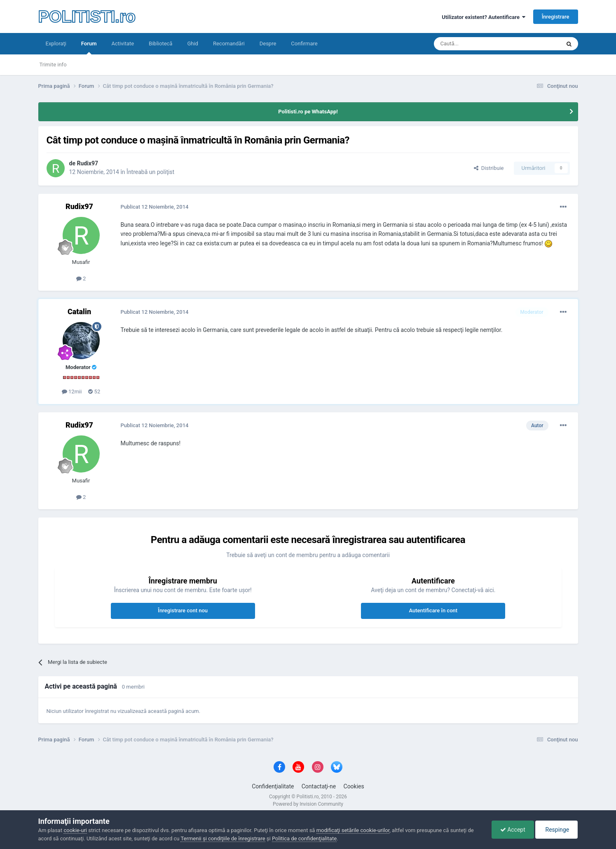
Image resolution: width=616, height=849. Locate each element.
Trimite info (53, 65)
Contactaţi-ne (319, 786)
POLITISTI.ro (87, 16)
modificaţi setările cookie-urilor (353, 830)
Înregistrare (556, 17)
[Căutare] (474, 44)
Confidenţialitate (273, 786)
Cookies (354, 786)
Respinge (556, 830)
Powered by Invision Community (308, 804)
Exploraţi (56, 44)
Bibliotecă (160, 44)
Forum (89, 47)
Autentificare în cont (433, 610)
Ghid (193, 44)
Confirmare (304, 44)
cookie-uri (75, 830)
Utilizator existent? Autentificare (484, 17)
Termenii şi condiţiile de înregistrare (223, 838)
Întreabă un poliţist (150, 172)
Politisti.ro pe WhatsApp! (308, 112)
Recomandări (229, 44)
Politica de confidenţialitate (304, 838)
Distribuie (489, 168)
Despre (268, 44)
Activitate (123, 44)
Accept (513, 830)
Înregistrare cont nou (183, 610)
